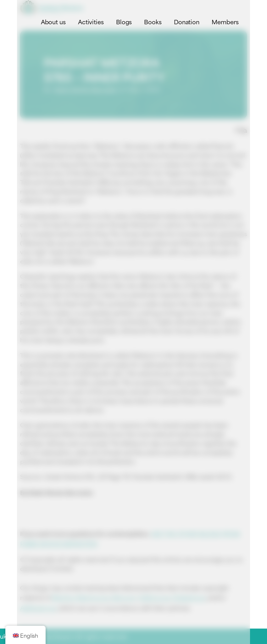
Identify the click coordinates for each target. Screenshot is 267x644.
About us (53, 22)
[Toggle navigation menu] (241, 7)
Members (225, 22)
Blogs (124, 22)
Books (153, 22)
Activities (91, 22)
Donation (187, 22)
